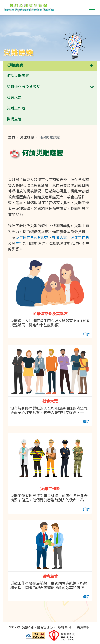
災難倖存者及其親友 (23, 86)
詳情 (86, 334)
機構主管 (14, 119)
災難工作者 (16, 108)
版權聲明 (64, 627)
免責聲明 (83, 627)
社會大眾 (14, 97)
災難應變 (15, 65)
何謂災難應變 (18, 76)
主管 (19, 243)
